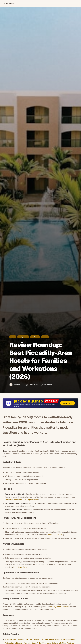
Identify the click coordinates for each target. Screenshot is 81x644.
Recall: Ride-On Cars (55, 535)
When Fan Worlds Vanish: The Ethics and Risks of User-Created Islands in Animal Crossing (40, 639)
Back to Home (10, 3)
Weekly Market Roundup (60, 607)
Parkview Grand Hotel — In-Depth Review (22, 500)
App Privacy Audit (20, 567)
